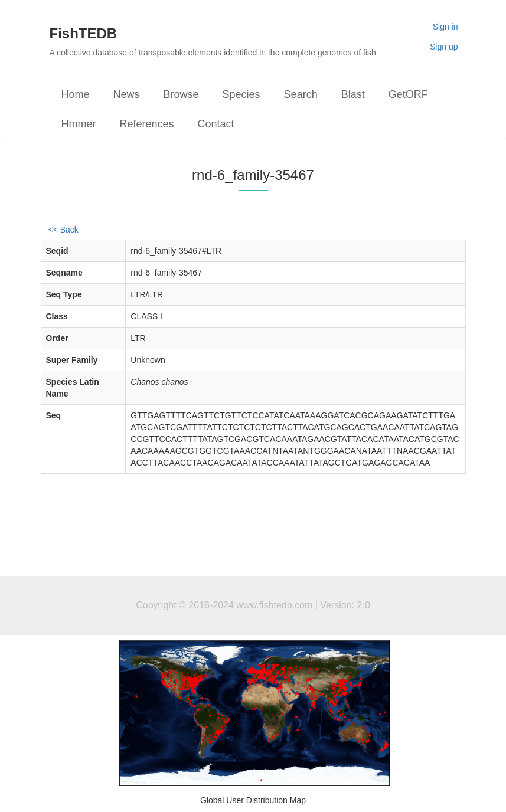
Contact (216, 124)
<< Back (63, 230)
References (147, 124)
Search (301, 94)
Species (241, 94)
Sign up (444, 47)
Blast (353, 94)
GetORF (408, 94)
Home (76, 94)
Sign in (445, 27)
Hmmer (79, 124)
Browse (181, 94)
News (127, 94)
